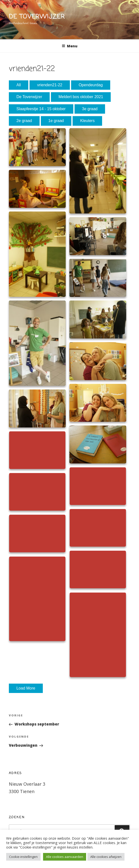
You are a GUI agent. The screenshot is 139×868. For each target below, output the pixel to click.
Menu (70, 46)
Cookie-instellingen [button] (23, 857)
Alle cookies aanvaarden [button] (65, 857)
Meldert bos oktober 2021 (81, 97)
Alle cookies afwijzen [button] (106, 857)
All (19, 85)
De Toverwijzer (29, 97)
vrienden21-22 (50, 85)
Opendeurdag (91, 85)
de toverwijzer (37, 17)
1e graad (56, 121)
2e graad (24, 121)
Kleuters (87, 121)
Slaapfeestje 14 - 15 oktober (41, 109)
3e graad (90, 109)
